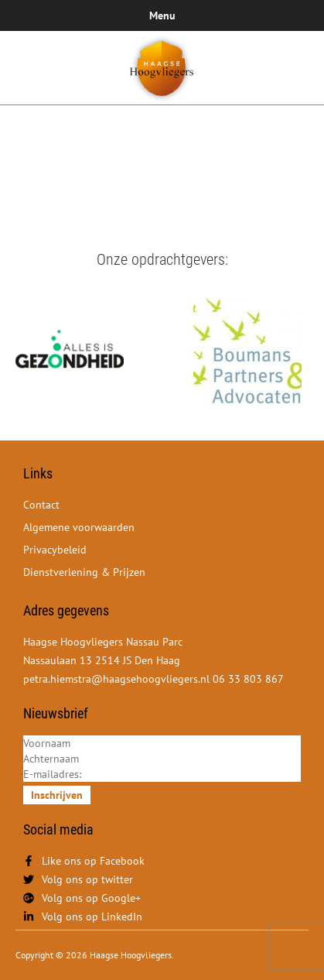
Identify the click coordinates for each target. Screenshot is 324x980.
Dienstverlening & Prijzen (84, 572)
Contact (41, 505)
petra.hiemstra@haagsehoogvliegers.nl (118, 679)
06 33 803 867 (248, 679)
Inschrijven (57, 795)
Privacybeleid (55, 550)
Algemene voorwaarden (79, 527)
